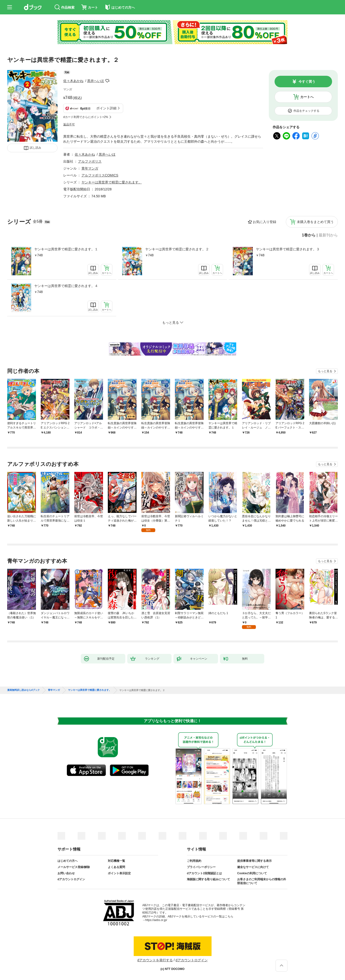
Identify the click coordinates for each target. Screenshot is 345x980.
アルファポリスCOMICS (100, 175)
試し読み (35, 148)
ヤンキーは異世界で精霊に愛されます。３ (288, 249)
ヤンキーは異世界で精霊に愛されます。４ (66, 286)
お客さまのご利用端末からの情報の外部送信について (262, 881)
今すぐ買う (307, 82)
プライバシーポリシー (201, 867)
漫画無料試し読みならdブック (23, 690)
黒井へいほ (96, 81)
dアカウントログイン (71, 879)
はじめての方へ (68, 861)
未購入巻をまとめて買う (315, 222)
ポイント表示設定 (119, 873)
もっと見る (325, 371)
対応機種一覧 (116, 861)
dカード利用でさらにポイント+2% (86, 117)
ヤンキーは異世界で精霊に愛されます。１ (66, 249)
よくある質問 (116, 867)
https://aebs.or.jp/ (156, 920)
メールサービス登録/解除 (74, 867)
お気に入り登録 (264, 222)
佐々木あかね (73, 81)
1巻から (309, 235)
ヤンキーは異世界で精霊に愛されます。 (112, 182)
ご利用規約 (194, 861)
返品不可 (69, 124)
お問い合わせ (66, 873)
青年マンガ (90, 168)
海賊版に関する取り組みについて (208, 879)
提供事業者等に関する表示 (254, 861)
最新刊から (328, 235)
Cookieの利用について (252, 873)
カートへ (307, 97)
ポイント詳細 (106, 108)
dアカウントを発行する (155, 960)
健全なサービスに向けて (253, 867)
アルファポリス (90, 161)
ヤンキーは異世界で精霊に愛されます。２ (177, 249)
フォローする (107, 81)
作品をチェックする (306, 111)
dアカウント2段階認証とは (204, 873)
